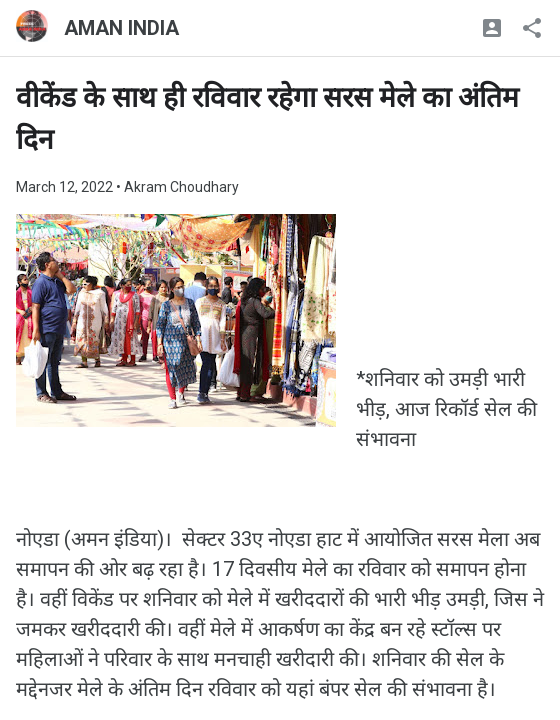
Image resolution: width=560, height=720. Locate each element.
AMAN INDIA (121, 28)
